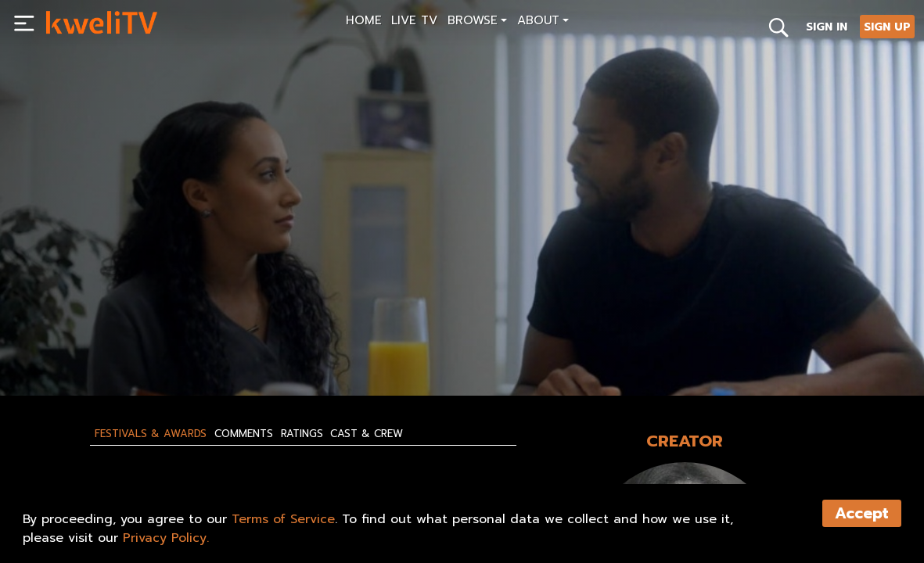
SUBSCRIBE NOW (92, 348)
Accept (862, 513)
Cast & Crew (367, 434)
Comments (244, 434)
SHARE (269, 348)
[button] (478, 22)
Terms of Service (283, 519)
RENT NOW (193, 348)
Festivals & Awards (151, 434)
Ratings (302, 434)
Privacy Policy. (166, 538)
